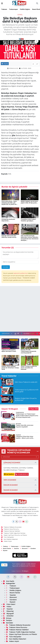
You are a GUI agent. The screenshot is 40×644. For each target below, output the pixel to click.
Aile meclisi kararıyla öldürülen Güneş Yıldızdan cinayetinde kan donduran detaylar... (30, 238)
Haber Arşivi (7, 541)
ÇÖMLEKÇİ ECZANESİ (12, 463)
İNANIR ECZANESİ (11, 490)
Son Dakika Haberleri (10, 539)
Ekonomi (24, 548)
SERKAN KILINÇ (14, 68)
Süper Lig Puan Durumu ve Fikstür (14, 535)
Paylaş (5, 64)
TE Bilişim (25, 571)
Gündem (32, 548)
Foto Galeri (9, 604)
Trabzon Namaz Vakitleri (11, 531)
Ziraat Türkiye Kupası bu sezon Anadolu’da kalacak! (29, 368)
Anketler (8, 616)
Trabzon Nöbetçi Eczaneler (11, 527)
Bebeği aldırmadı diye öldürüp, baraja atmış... (9, 236)
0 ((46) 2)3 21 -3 (22, 474)
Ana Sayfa (9, 581)
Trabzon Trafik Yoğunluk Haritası (13, 533)
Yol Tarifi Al (9, 474)
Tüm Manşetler (8, 537)
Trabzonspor (13, 9)
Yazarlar (16, 548)
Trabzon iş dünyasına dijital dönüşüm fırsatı (9, 350)
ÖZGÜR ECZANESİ (11, 485)
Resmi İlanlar (6, 548)
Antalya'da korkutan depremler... (8, 220)
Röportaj (8, 611)
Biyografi (8, 614)
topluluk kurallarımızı (21, 273)
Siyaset (4, 550)
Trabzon (4, 9)
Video (7, 607)
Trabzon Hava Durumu (10, 529)
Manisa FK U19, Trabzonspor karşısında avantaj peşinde (29, 351)
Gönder (6, 267)
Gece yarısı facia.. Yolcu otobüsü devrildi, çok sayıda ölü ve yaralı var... (10, 203)
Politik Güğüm (25, 9)
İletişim (8, 620)
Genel (20, 15)
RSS (4, 565)
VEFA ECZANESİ (10, 480)
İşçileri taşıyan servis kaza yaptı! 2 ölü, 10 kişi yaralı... (29, 202)
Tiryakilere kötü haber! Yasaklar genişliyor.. (28, 220)
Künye (7, 618)
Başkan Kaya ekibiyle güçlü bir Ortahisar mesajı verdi (10, 368)
